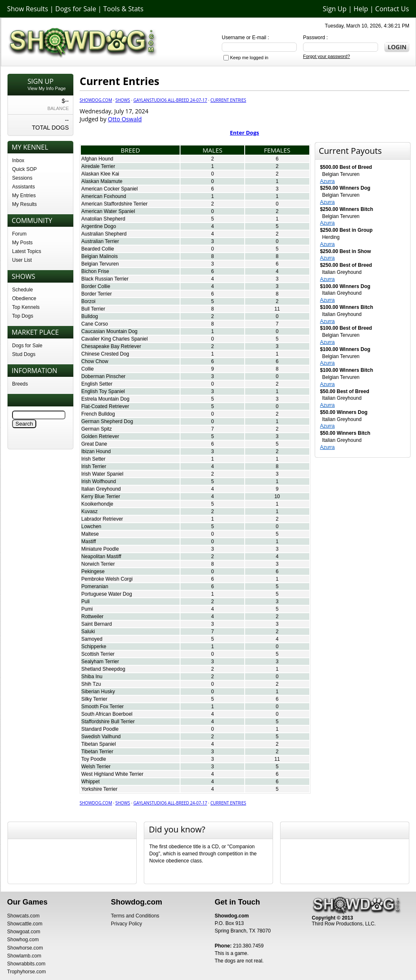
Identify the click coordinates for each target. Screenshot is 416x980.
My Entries (24, 195)
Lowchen (91, 526)
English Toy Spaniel (103, 391)
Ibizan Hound (96, 451)
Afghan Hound (97, 159)
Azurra (327, 181)
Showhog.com (23, 940)
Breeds (20, 384)
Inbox (18, 160)
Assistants (24, 187)
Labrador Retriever (102, 519)
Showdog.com (96, 100)
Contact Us (392, 9)
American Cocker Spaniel (109, 189)
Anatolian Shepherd (103, 219)
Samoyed (92, 639)
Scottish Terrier (98, 654)
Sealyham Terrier (100, 662)
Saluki (88, 632)
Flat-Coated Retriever (105, 406)
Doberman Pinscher (103, 376)
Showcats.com (23, 916)
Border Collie (96, 286)
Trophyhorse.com (26, 972)
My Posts (22, 243)
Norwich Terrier (98, 564)
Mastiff (89, 541)
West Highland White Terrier (112, 774)
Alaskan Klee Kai (100, 174)
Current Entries (228, 100)
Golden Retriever (100, 436)
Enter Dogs (245, 133)
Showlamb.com (24, 956)
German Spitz (96, 429)
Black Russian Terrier (105, 279)
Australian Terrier (100, 241)
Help (361, 9)
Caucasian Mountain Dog (109, 331)
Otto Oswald (125, 119)
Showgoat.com (24, 932)
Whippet (90, 782)
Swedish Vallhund (101, 737)
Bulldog (90, 316)
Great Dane (94, 444)
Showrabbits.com (26, 964)
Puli (85, 602)
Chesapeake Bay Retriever (111, 346)
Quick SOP (24, 169)
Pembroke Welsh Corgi (107, 579)
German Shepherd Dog (107, 421)
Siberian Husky (98, 692)
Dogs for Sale (76, 9)
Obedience (24, 298)
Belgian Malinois (99, 256)
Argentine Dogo (99, 226)
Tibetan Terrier (97, 752)
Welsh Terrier (96, 767)
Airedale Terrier (98, 166)
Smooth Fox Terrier (103, 707)
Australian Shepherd (104, 234)
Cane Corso (95, 324)
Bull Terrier (93, 309)
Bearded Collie (98, 249)
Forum (19, 234)
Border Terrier (96, 294)
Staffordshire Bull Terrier (108, 722)
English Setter (97, 384)
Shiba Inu (92, 677)
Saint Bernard (96, 624)
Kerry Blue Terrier (101, 496)
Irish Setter (93, 459)
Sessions (22, 178)
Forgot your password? (327, 56)
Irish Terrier (94, 466)
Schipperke (94, 647)
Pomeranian (95, 586)
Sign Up (335, 9)
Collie (88, 369)
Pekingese (93, 571)
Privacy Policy (127, 924)
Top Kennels (26, 307)
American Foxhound (104, 196)
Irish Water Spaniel (102, 474)
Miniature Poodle (100, 549)
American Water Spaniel (108, 211)
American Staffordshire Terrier (114, 204)
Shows (123, 100)
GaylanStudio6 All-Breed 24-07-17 (170, 100)
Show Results (28, 9)
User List (22, 260)
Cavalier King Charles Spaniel (114, 339)
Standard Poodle (100, 729)
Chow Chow (95, 361)
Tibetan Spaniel (99, 744)
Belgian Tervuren (100, 264)
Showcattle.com (25, 924)
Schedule (23, 290)
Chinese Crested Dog (105, 354)
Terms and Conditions (135, 916)
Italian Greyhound (101, 489)
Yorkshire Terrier (99, 789)
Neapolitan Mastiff (101, 556)
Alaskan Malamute (102, 181)
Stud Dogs (24, 354)
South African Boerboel (107, 714)
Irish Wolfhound (99, 481)
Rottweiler (92, 617)
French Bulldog (98, 414)
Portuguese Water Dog (107, 594)
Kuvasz (89, 511)
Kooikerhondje (97, 504)
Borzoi (88, 301)
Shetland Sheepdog (103, 669)
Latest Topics (27, 251)
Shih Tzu (91, 684)
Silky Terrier (94, 699)
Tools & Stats (123, 9)
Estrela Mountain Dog (105, 399)
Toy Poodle (94, 759)
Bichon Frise (95, 271)
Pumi (87, 609)
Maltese (90, 534)
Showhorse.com (25, 948)
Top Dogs (23, 316)
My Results (24, 204)
